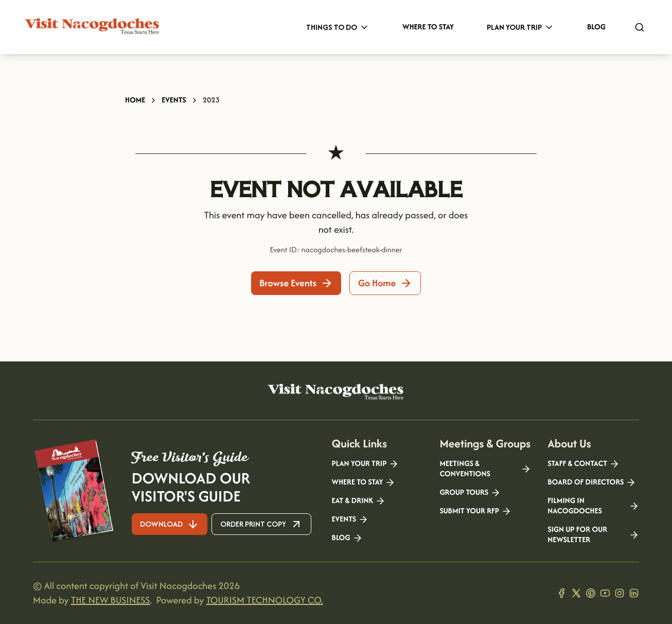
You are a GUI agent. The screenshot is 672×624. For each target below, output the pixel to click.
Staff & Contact (583, 464)
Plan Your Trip (520, 27)
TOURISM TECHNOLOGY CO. (264, 600)
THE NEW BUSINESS (111, 600)
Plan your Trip (366, 464)
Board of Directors (592, 482)
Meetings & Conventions (485, 469)
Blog (596, 27)
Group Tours (470, 493)
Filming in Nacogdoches (593, 506)
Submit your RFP (475, 511)
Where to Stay (428, 27)
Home (135, 100)
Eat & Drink (359, 501)
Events (174, 100)
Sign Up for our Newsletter (593, 535)
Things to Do (338, 27)
